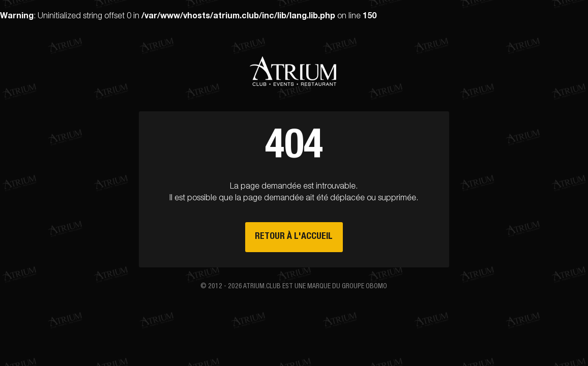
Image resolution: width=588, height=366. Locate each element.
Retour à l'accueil (294, 237)
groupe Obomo (364, 287)
